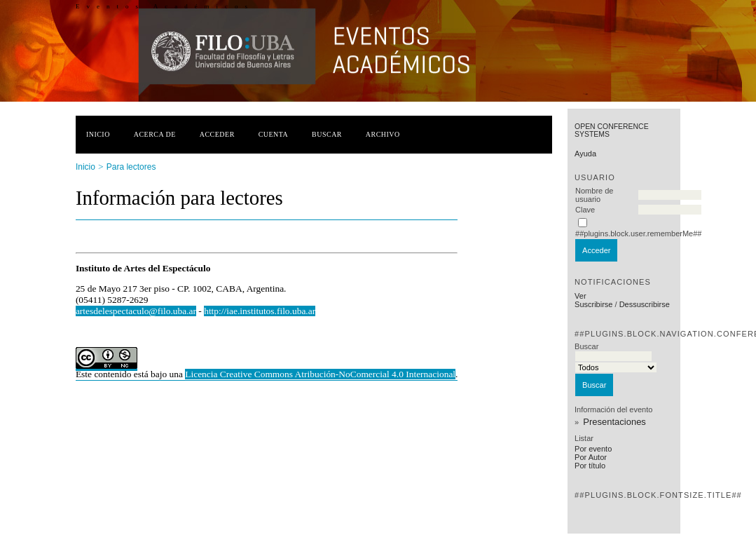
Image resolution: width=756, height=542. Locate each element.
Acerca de (155, 134)
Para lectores (131, 167)
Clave (585, 210)
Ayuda (585, 154)
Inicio (98, 134)
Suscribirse (593, 304)
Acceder (217, 134)
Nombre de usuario (594, 195)
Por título (590, 466)
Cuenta (274, 134)
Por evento (593, 449)
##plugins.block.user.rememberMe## (638, 233)
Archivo (383, 134)
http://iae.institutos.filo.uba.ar (260, 311)
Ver (580, 296)
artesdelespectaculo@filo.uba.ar (136, 311)
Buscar (327, 134)
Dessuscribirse (645, 304)
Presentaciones (614, 422)
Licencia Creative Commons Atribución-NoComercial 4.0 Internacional (320, 374)
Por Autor (591, 457)
